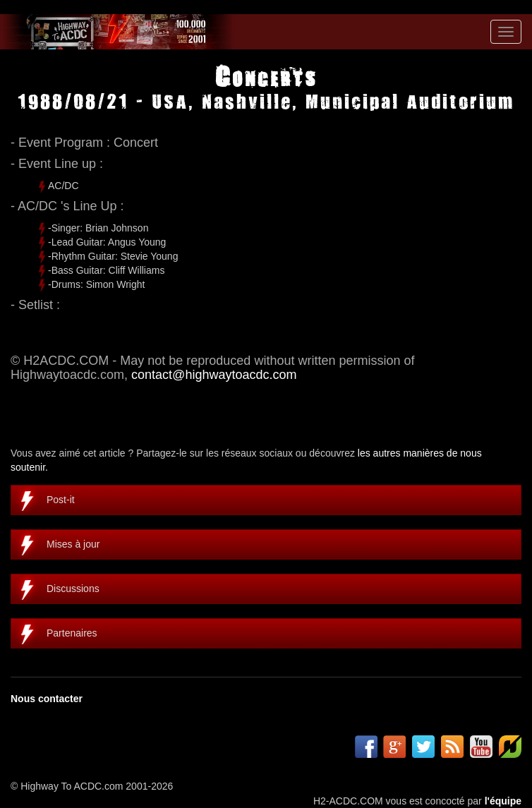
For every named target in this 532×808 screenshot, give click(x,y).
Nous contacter (47, 699)
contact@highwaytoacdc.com (214, 375)
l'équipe (503, 801)
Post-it (61, 500)
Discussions (73, 589)
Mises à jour (73, 544)
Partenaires (72, 633)
